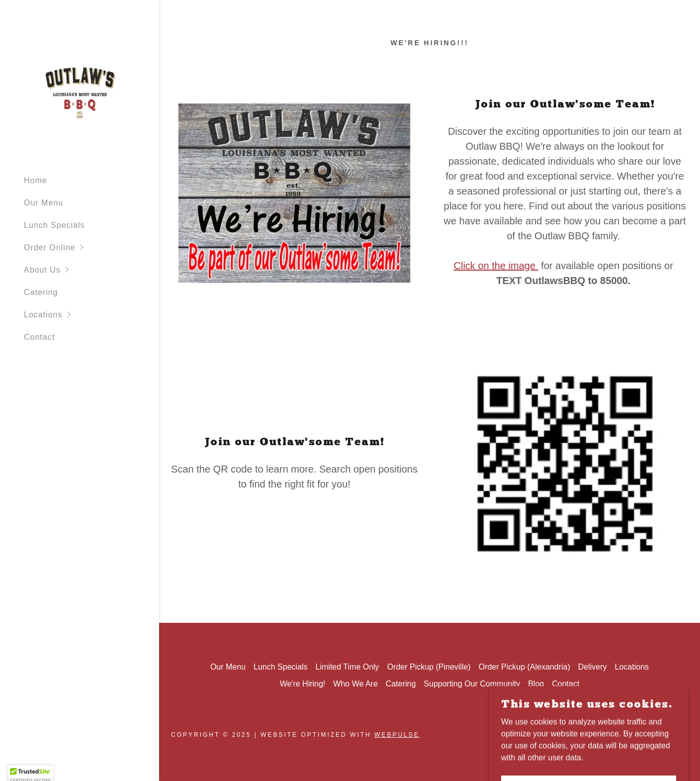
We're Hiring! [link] (303, 684)
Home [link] (36, 180)
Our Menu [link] (44, 203)
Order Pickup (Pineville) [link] (429, 667)
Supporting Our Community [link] (472, 684)
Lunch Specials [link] (54, 225)
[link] (80, 91)
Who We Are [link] (355, 684)
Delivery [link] (593, 667)
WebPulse (397, 735)
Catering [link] (41, 292)
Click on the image (496, 266)
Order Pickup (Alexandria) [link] (525, 667)
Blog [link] (536, 684)
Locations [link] (632, 667)
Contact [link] (39, 337)
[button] (91, 247)
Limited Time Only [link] (348, 667)
